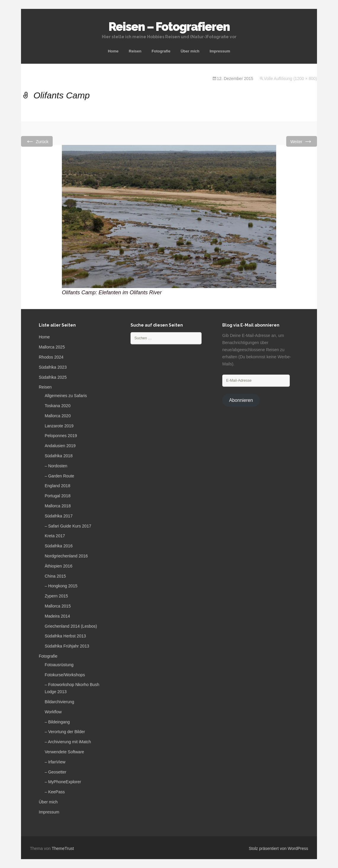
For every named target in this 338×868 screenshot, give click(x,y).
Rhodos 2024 (51, 357)
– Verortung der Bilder (65, 732)
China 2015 (55, 576)
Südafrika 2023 (53, 367)
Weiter (302, 141)
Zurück (37, 141)
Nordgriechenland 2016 (66, 556)
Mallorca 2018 (58, 506)
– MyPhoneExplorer (63, 782)
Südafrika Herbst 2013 (65, 636)
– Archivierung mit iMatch (68, 742)
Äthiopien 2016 (58, 566)
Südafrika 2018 (59, 456)
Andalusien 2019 (60, 446)
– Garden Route (59, 476)
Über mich (190, 51)
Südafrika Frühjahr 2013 (67, 646)
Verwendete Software (64, 752)
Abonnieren (241, 400)
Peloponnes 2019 (61, 436)
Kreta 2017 (55, 536)
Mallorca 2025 (52, 347)
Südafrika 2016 (59, 546)
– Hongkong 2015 (61, 586)
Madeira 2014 (57, 616)
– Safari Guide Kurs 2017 (68, 526)
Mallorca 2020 (58, 416)
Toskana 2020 (58, 406)
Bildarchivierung (59, 702)
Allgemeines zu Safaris (66, 396)
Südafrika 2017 (59, 516)
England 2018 (57, 486)
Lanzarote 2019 (59, 426)
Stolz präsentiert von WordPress (279, 848)
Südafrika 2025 (53, 377)
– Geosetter (55, 772)
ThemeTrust (63, 848)
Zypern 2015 (56, 596)
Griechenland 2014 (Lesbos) (71, 626)
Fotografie (161, 51)
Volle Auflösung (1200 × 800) (290, 79)
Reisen (135, 51)
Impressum (220, 51)
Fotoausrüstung (59, 665)
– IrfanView (55, 762)
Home (113, 51)
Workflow (53, 712)
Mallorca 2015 (58, 606)
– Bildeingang (57, 722)
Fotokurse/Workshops (65, 675)
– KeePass (55, 792)
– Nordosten (56, 466)
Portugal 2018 (58, 496)
